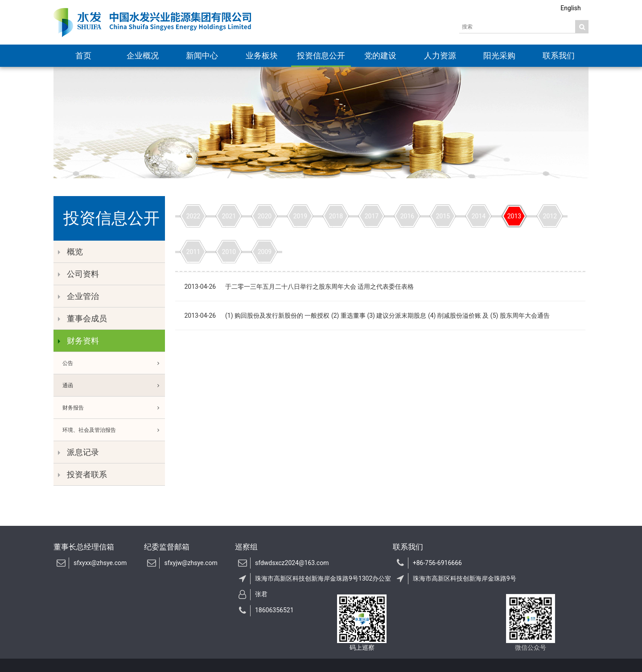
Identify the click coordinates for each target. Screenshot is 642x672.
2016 (407, 216)
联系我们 (559, 55)
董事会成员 (82, 318)
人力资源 (440, 55)
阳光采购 (499, 55)
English (570, 8)
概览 (70, 252)
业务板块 (262, 55)
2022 (193, 216)
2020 (265, 216)
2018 (336, 216)
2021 (229, 216)
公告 (114, 363)
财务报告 (114, 408)
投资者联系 (82, 474)
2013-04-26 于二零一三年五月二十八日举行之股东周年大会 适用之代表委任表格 (299, 287)
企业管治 (78, 296)
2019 (300, 216)
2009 (265, 252)
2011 (193, 252)
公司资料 (78, 274)
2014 (479, 216)
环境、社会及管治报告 (114, 430)
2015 (443, 216)
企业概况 (143, 55)
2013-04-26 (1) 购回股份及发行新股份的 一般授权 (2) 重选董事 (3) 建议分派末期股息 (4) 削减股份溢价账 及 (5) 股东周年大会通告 (367, 316)
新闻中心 (202, 55)
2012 (550, 216)
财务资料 (78, 341)
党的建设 (380, 55)
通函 (114, 385)
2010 (229, 252)
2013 (514, 216)
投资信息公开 (321, 55)
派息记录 (78, 452)
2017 (372, 216)
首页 (83, 55)
